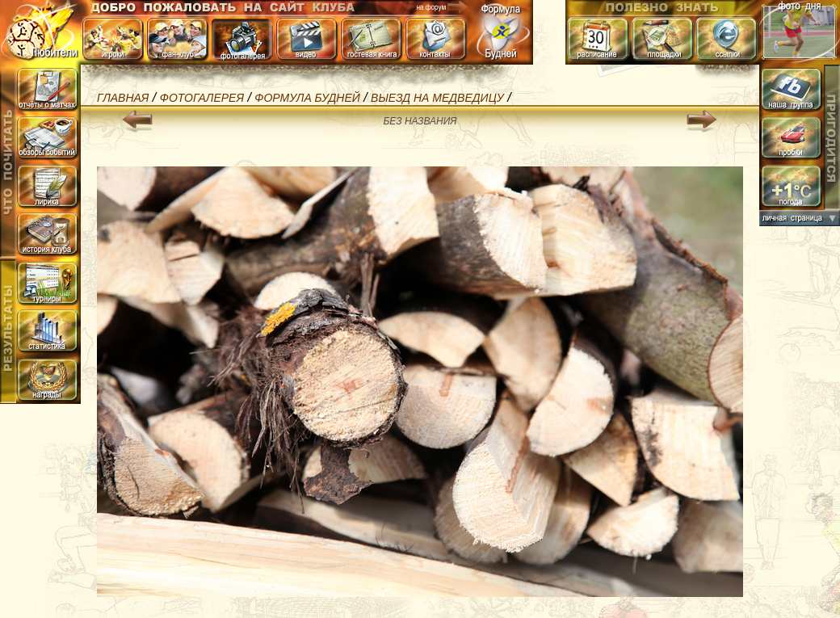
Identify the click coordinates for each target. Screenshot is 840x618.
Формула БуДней (307, 98)
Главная (123, 98)
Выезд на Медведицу (437, 98)
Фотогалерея (202, 98)
